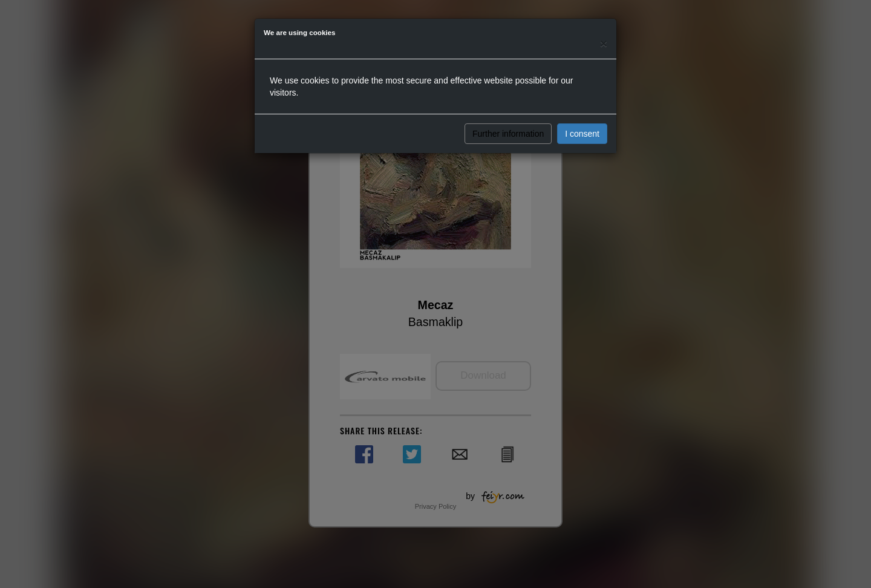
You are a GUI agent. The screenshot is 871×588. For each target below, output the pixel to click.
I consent (582, 134)
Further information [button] (508, 134)
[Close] (604, 43)
